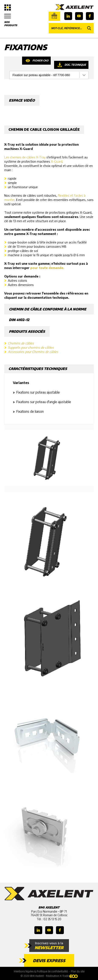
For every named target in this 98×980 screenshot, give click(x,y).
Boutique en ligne (54, 16)
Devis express (49, 960)
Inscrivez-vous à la (49, 946)
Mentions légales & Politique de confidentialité (41, 971)
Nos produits (13, 20)
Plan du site (78, 971)
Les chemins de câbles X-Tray (25, 157)
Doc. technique (75, 65)
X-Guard (57, 161)
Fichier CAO (40, 60)
